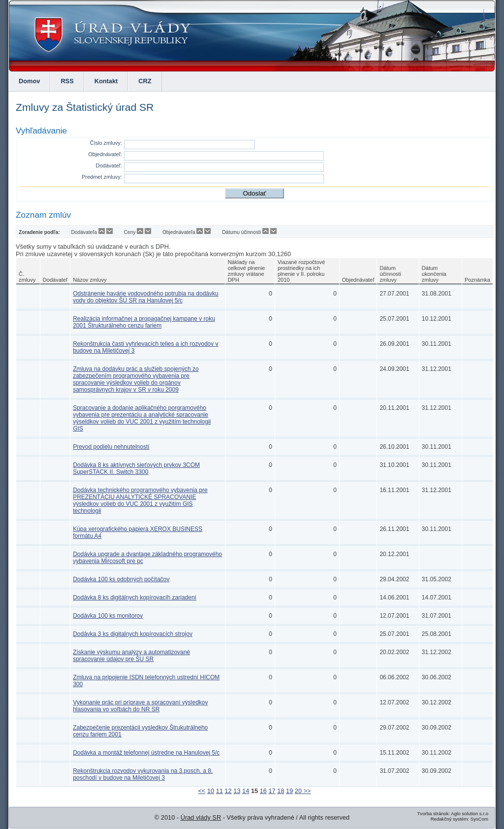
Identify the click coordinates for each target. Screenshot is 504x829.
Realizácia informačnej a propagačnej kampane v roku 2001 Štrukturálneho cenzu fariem (144, 322)
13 (237, 791)
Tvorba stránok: (433, 813)
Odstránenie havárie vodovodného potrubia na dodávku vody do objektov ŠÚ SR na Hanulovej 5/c (146, 297)
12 (228, 791)
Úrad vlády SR (201, 817)
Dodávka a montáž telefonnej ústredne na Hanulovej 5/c (146, 753)
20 (298, 791)
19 (289, 791)
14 (246, 791)
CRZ (145, 81)
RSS (67, 81)
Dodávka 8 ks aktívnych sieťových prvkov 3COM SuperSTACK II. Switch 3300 (136, 468)
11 (220, 791)
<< (202, 791)
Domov (29, 81)
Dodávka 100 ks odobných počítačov (121, 579)
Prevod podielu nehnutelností (111, 447)
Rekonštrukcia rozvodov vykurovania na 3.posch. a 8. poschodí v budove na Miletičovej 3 (143, 774)
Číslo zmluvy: (106, 143)
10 (211, 791)
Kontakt (106, 81)
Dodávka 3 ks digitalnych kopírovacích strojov (133, 634)
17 (272, 791)
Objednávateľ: (105, 154)
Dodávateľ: (109, 166)
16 (263, 791)
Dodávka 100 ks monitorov (108, 616)
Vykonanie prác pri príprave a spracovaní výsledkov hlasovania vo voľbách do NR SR (140, 706)
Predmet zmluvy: (102, 177)
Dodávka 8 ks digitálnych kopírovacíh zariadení (135, 597)
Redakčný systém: (450, 819)
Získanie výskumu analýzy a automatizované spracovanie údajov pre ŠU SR (131, 656)
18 (281, 791)
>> (306, 791)
